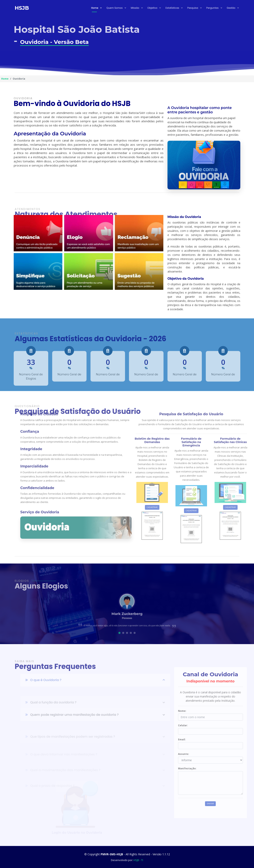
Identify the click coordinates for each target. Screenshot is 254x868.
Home (95, 8)
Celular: (196, 725)
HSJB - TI (138, 860)
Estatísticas (173, 8)
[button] (122, 627)
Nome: (195, 711)
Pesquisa (193, 8)
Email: (195, 739)
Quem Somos (115, 8)
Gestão (231, 8)
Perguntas (213, 8)
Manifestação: (200, 768)
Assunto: (196, 754)
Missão (135, 8)
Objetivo (153, 8)
